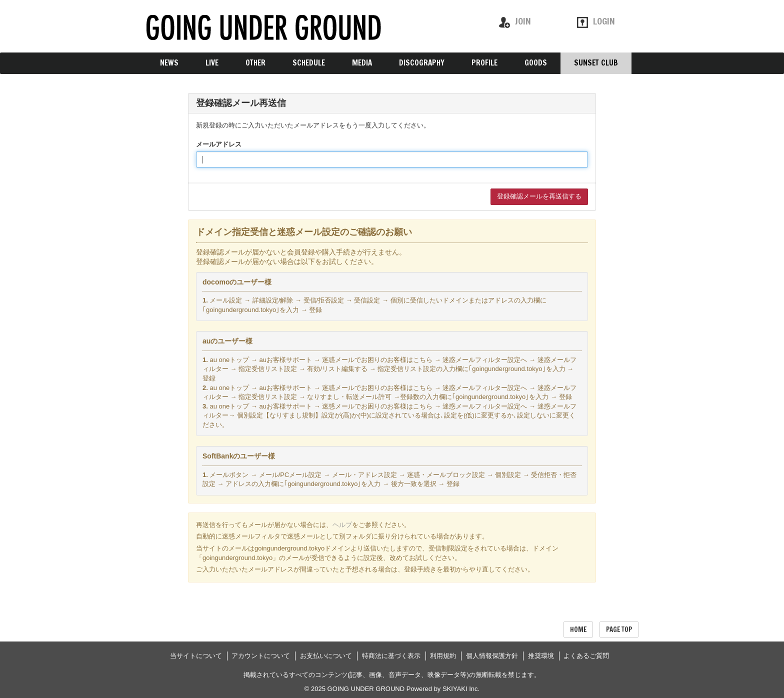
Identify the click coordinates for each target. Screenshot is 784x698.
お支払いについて (326, 656)
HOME (578, 629)
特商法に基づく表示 (391, 656)
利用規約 (443, 656)
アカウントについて (261, 656)
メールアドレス (219, 144)
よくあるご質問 (586, 656)
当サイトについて (196, 656)
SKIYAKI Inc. (461, 689)
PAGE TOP (619, 629)
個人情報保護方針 (492, 656)
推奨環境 (541, 656)
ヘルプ (342, 525)
